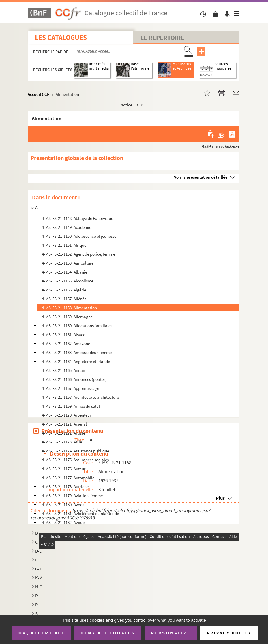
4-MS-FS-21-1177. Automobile (68, 478)
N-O (39, 587)
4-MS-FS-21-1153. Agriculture (68, 263)
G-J (38, 569)
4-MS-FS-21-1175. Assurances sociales (75, 460)
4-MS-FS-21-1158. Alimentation (69, 308)
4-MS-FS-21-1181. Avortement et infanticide (80, 513)
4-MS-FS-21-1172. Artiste (63, 433)
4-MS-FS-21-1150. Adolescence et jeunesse (79, 236)
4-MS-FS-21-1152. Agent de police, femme (78, 254)
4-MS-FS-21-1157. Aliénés (64, 299)
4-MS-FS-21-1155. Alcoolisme (68, 281)
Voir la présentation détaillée (201, 177)
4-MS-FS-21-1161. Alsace (63, 335)
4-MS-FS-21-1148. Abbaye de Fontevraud (78, 218)
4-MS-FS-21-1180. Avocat (64, 504)
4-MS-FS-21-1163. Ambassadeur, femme (77, 352)
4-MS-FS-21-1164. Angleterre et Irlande (76, 361)
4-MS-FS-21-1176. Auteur (64, 469)
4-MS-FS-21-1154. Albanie (64, 272)
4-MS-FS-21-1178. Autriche (65, 487)
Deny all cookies (108, 633)
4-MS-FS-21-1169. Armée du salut (71, 406)
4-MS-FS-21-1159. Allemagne (67, 317)
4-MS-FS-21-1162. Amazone (66, 343)
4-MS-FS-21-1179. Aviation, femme (72, 496)
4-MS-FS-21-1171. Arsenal (64, 424)
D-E (38, 551)
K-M (39, 578)
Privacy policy (229, 633)
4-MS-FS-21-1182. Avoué (63, 522)
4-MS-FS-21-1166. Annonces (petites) (74, 379)
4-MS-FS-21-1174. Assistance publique (75, 451)
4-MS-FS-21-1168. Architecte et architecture (80, 397)
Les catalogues (61, 37)
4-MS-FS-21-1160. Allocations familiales (77, 326)
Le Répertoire (162, 38)
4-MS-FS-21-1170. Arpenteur (66, 415)
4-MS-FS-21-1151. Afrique (64, 245)
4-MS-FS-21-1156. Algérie (64, 290)
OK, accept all (42, 633)
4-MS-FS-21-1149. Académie (66, 227)
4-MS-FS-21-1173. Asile (62, 442)
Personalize (171, 633)
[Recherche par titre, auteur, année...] (127, 51)
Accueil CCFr (39, 94)
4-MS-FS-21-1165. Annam (64, 370)
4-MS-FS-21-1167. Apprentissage (70, 388)
